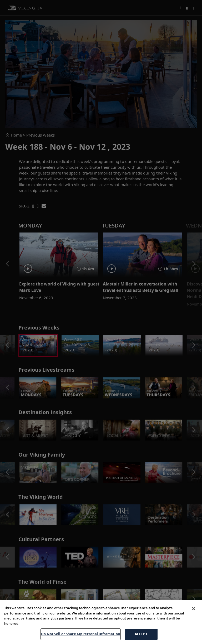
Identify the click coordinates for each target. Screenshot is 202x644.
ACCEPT (141, 634)
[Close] (194, 609)
